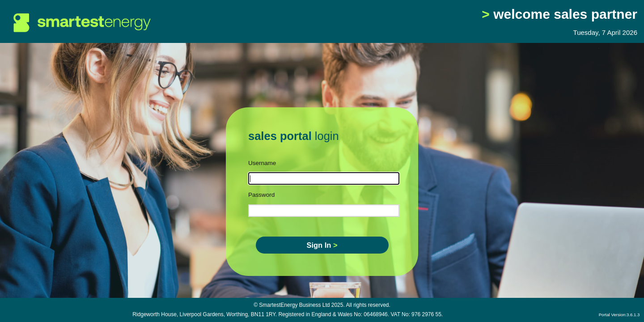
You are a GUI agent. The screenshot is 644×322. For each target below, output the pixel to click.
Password (261, 195)
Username (262, 163)
